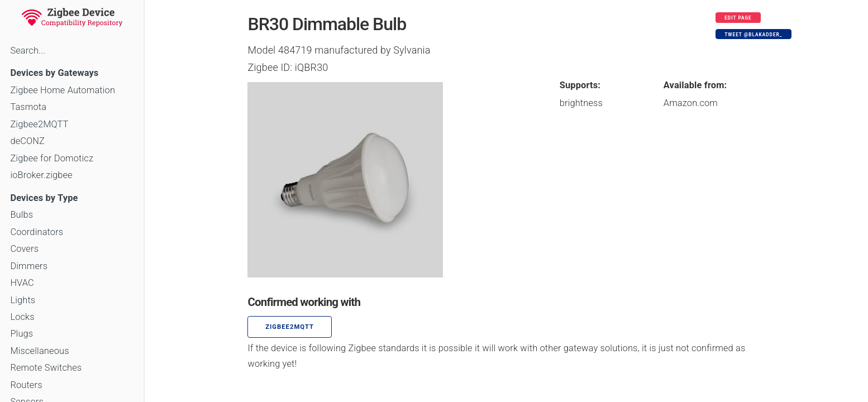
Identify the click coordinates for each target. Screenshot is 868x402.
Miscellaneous (39, 351)
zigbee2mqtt (290, 327)
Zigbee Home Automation (63, 90)
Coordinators (37, 232)
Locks (22, 317)
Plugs (22, 334)
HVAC (22, 283)
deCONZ (27, 141)
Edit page (738, 18)
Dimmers (29, 266)
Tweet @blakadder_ (753, 35)
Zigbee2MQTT (39, 124)
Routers (26, 385)
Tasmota (28, 107)
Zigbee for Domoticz (52, 158)
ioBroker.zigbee (41, 175)
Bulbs (22, 215)
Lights (23, 300)
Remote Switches (46, 368)
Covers (24, 249)
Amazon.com (691, 103)
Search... (28, 51)
